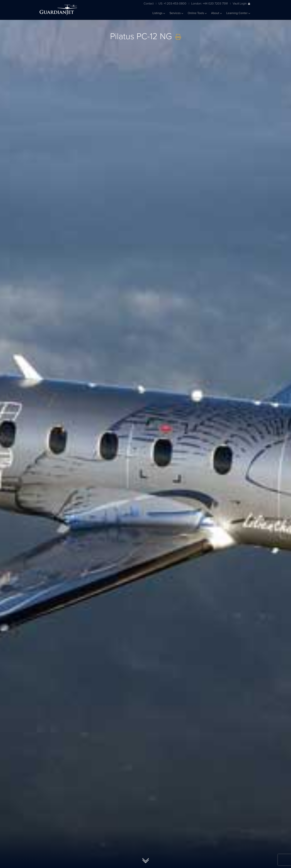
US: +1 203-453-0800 (172, 3)
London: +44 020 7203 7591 (210, 3)
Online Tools (197, 13)
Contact (149, 3)
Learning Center (238, 13)
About (216, 13)
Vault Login (241, 3)
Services (176, 13)
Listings (159, 13)
